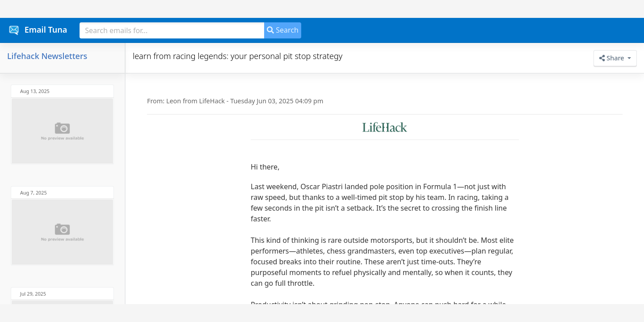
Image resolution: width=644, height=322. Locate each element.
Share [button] (613, 58)
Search (283, 30)
